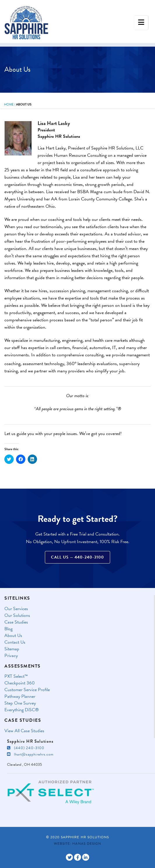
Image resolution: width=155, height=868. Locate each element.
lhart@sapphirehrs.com (30, 754)
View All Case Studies (24, 731)
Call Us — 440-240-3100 (77, 557)
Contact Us (15, 642)
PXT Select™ (16, 676)
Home (9, 104)
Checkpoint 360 (20, 683)
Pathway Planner (20, 697)
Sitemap (12, 649)
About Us (13, 636)
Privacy (11, 656)
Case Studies (16, 622)
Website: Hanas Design (77, 844)
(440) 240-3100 (26, 748)
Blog (8, 629)
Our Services (16, 609)
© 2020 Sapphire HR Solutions (77, 837)
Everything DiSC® (22, 710)
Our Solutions (17, 616)
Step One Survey (20, 703)
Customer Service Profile (27, 690)
